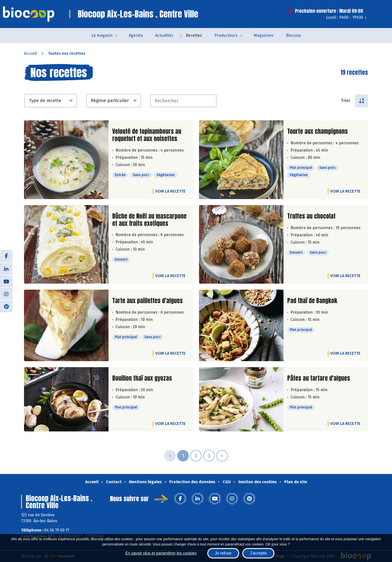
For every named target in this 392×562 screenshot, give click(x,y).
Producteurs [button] (226, 35)
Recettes (194, 35)
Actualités (164, 35)
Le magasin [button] (102, 35)
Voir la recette (170, 191)
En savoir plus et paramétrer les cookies (161, 553)
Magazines (264, 35)
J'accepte (258, 553)
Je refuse (223, 553)
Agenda (136, 35)
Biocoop (293, 35)
